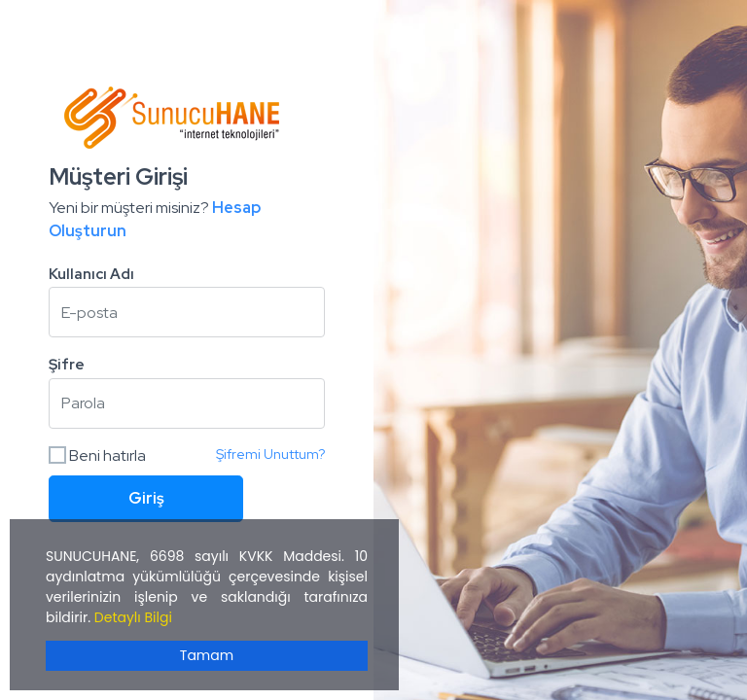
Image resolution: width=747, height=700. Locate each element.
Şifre (67, 365)
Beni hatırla (97, 455)
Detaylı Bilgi (133, 617)
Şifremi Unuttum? (270, 454)
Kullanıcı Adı (91, 274)
